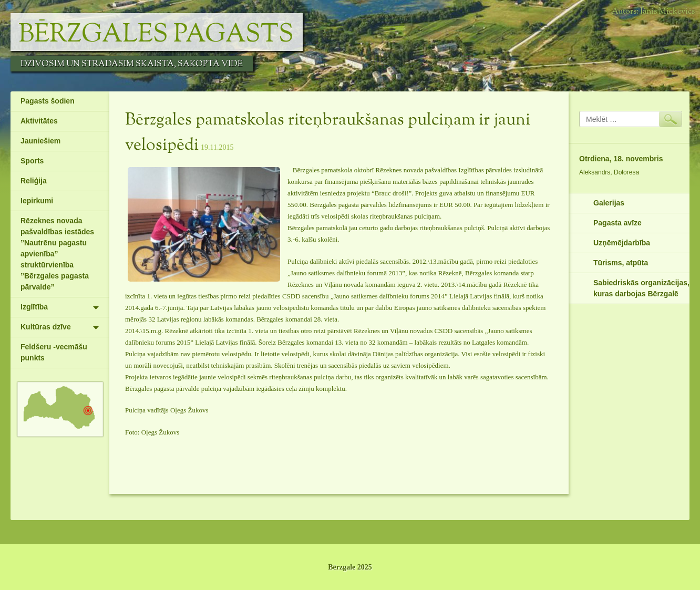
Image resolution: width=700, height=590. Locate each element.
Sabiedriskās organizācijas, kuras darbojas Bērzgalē (641, 288)
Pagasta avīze (617, 223)
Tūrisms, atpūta (621, 263)
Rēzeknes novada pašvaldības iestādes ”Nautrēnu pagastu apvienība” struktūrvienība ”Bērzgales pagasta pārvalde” (57, 254)
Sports (32, 161)
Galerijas (609, 203)
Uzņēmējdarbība (622, 243)
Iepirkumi (37, 201)
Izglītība (34, 307)
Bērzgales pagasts (156, 35)
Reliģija (34, 181)
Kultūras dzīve (46, 327)
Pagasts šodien (48, 101)
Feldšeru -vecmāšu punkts (54, 352)
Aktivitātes (39, 121)
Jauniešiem (40, 141)
